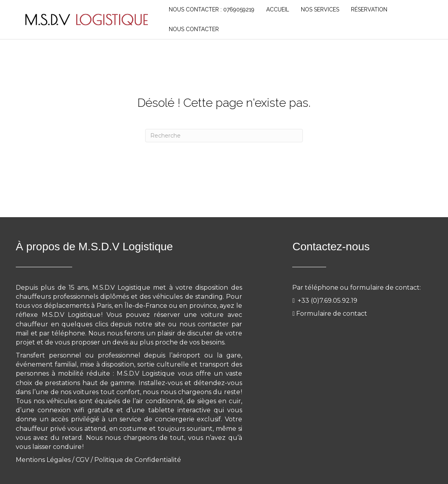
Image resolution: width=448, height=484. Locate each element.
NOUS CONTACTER (194, 29)
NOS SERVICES (320, 9)
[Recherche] (224, 136)
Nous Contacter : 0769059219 (212, 9)
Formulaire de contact (332, 314)
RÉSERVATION (369, 9)
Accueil (278, 9)
